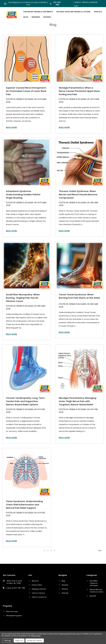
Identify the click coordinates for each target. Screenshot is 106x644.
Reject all (19, 640)
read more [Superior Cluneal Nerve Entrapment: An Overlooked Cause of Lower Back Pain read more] (11, 127)
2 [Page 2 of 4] (48, 550)
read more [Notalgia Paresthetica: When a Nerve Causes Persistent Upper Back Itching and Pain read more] (64, 127)
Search (78, 2)
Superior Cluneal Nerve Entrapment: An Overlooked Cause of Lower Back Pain (26, 91)
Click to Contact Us (39, 597)
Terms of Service (38, 593)
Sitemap (65, 593)
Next (101, 551)
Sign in (85, 2)
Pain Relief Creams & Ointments (38, 12)
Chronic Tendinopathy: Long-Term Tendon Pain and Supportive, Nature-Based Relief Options (25, 401)
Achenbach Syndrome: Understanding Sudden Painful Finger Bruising (23, 195)
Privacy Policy (37, 585)
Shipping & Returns (39, 589)
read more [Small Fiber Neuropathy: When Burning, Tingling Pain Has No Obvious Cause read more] (11, 334)
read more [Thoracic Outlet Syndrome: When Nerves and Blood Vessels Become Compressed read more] (64, 231)
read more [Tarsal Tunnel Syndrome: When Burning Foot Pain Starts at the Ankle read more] (64, 332)
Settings (8, 640)
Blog (26, 17)
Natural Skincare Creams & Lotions (73, 12)
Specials (98, 12)
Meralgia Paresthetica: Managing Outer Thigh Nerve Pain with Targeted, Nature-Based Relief (78, 401)
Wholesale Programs (14, 616)
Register (94, 2)
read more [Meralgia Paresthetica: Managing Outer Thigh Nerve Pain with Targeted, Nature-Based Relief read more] (64, 438)
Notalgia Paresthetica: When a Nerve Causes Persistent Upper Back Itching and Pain (79, 91)
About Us (35, 581)
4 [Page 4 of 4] (54, 550)
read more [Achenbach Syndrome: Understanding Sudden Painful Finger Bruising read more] (11, 231)
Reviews (47, 17)
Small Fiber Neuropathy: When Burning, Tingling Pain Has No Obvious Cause (23, 298)
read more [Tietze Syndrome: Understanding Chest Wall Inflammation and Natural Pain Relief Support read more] (11, 541)
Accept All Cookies (35, 640)
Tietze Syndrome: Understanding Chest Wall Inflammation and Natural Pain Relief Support (24, 505)
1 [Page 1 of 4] (44, 550)
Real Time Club (12, 612)
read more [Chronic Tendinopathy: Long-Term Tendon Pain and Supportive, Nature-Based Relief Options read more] (11, 438)
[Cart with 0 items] (76, 5)
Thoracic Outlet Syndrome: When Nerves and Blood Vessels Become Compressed (78, 195)
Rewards (36, 17)
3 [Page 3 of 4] (51, 550)
